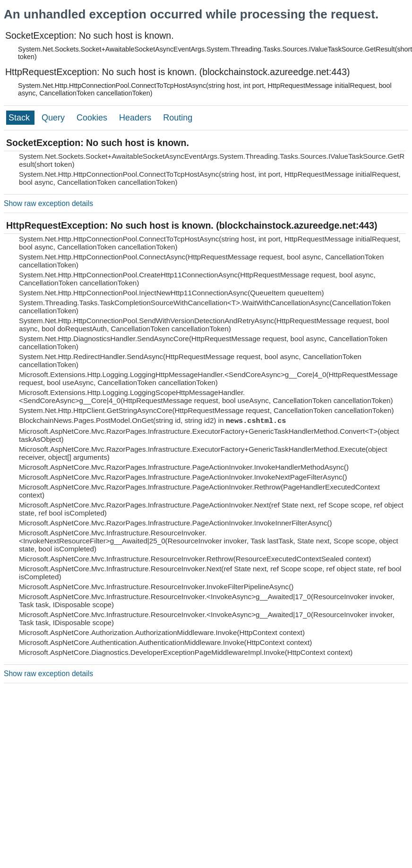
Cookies (93, 118)
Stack (20, 118)
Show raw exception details (48, 203)
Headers (136, 118)
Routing (178, 118)
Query (54, 118)
